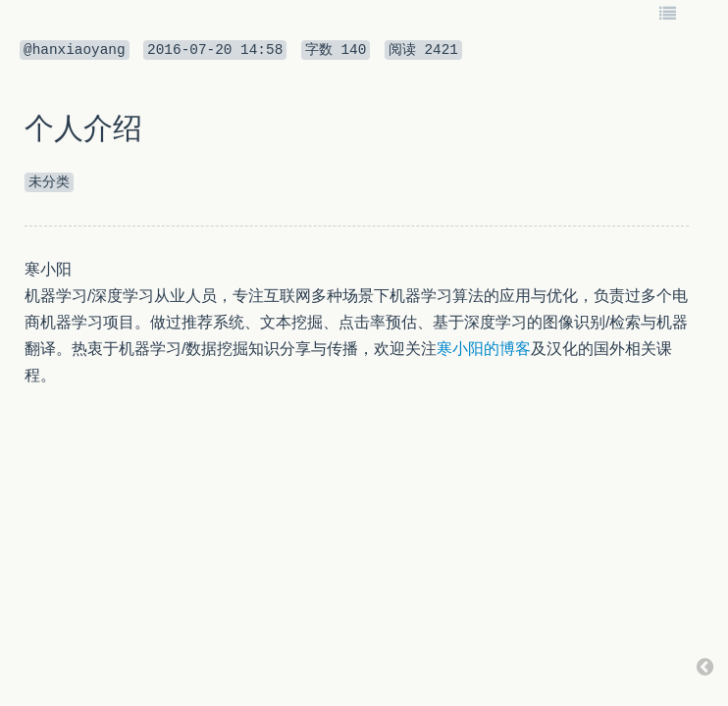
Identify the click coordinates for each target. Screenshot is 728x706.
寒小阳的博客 (484, 349)
